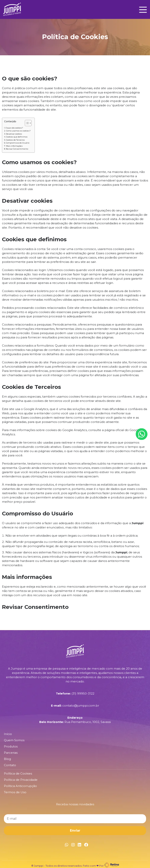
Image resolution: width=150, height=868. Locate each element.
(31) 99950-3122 (83, 693)
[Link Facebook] (86, 845)
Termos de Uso (15, 792)
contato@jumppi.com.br (81, 706)
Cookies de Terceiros (15, 140)
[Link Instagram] (73, 845)
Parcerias (11, 753)
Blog (7, 759)
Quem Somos (14, 740)
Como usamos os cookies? (18, 131)
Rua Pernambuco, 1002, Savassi (88, 722)
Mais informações (14, 146)
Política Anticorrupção (20, 786)
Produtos (11, 746)
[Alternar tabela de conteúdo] (26, 123)
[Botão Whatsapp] (142, 434)
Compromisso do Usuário (18, 143)
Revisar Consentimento (17, 149)
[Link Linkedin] (79, 845)
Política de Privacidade (21, 780)
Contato (10, 765)
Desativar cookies (14, 134)
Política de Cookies (18, 773)
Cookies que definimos (17, 137)
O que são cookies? (14, 128)
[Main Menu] (142, 10)
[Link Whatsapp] (67, 845)
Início (8, 734)
